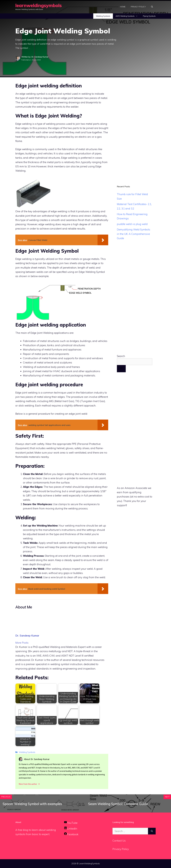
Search (121, 356)
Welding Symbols (103, 16)
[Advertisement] (135, 128)
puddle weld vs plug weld (132, 224)
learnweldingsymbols (39, 5)
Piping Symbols (149, 16)
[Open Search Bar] (152, 7)
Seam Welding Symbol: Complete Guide (118, 804)
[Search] (121, 369)
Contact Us (119, 841)
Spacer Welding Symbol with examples (32, 804)
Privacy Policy (138, 7)
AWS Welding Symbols (128, 16)
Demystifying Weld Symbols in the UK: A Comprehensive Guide (134, 234)
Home (123, 7)
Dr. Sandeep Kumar (27, 635)
